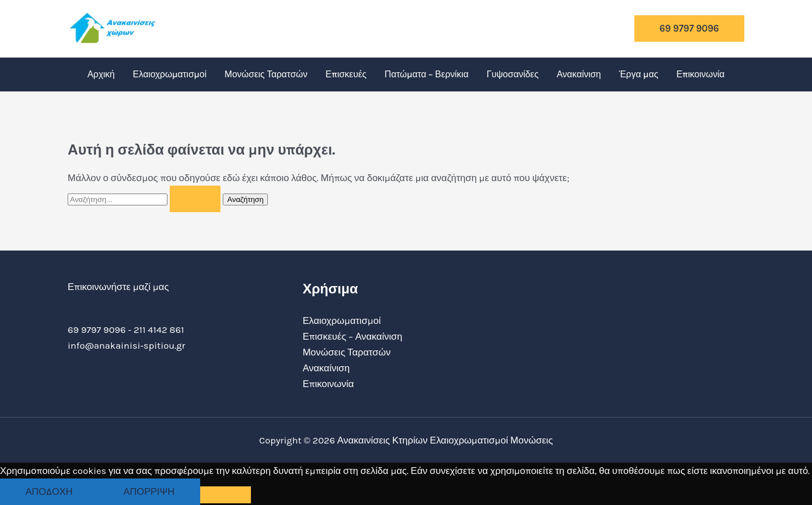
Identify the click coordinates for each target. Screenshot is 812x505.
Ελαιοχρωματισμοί (170, 74)
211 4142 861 (159, 330)
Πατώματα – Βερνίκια (427, 74)
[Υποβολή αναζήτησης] (195, 199)
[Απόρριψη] (226, 495)
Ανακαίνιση (579, 74)
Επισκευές (346, 74)
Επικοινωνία (700, 74)
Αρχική (101, 74)
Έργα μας (639, 74)
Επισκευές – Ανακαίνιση (353, 336)
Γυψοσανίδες (513, 74)
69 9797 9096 (97, 330)
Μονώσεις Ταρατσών (266, 74)
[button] (689, 28)
